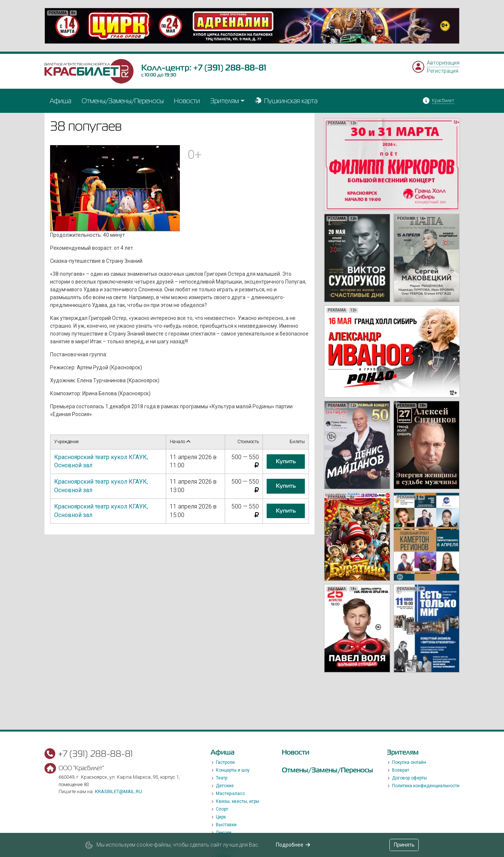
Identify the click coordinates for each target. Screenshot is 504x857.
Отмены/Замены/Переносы (123, 101)
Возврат (401, 770)
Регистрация (443, 71)
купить (286, 461)
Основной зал (73, 465)
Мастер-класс (230, 794)
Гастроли (225, 762)
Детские (225, 786)
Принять (404, 845)
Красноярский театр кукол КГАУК (101, 457)
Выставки (226, 825)
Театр (222, 778)
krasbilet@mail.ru (118, 791)
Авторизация (443, 63)
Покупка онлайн (409, 762)
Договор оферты (409, 778)
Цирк (221, 817)
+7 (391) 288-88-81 (230, 68)
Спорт (222, 809)
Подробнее (293, 845)
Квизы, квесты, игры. (238, 801)
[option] (252, 26)
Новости (187, 101)
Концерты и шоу (233, 770)
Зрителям (225, 101)
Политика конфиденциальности (426, 786)
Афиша (60, 101)
